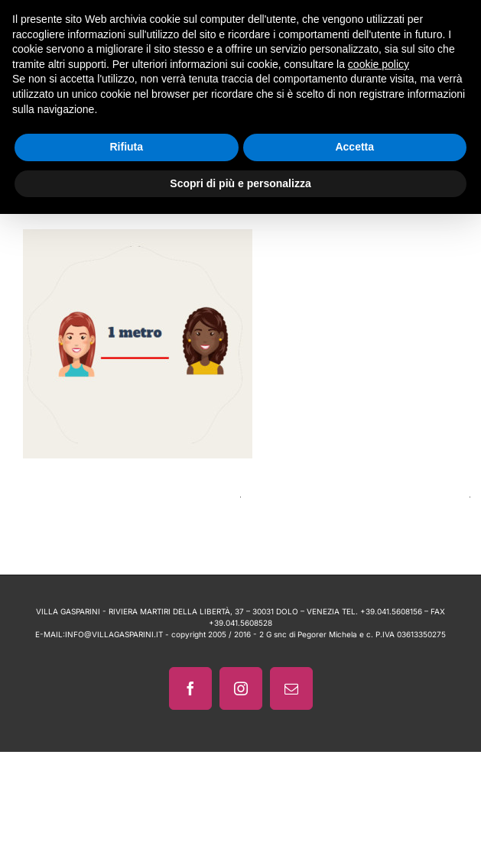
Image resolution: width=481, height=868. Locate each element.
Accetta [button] (354, 147)
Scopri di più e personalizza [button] (240, 183)
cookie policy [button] (379, 64)
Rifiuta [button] (126, 147)
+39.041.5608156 (391, 611)
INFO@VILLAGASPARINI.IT (114, 634)
